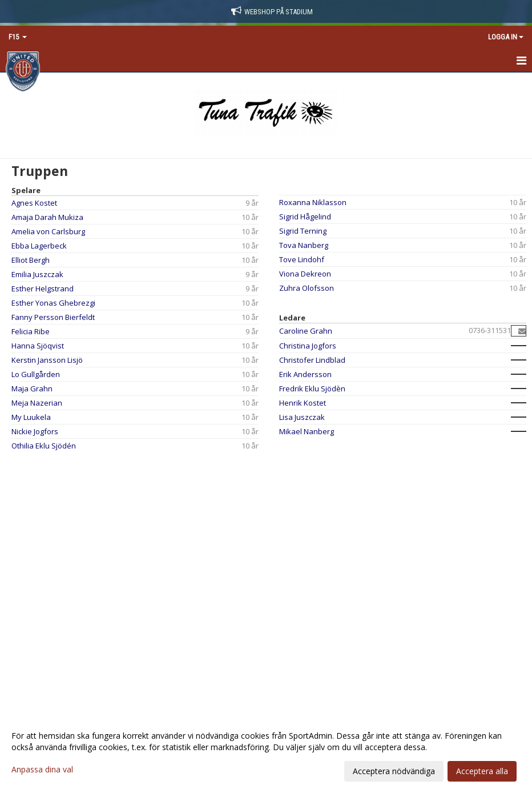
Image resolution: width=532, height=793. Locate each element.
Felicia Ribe (31, 331)
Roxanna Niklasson (313, 202)
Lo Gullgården (36, 374)
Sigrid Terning (303, 231)
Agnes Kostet (34, 203)
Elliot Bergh (31, 260)
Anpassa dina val (42, 770)
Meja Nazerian (37, 403)
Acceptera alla (482, 771)
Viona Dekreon (305, 274)
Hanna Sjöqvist (38, 346)
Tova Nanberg (304, 245)
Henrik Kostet (303, 403)
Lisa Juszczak (302, 417)
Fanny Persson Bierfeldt (53, 317)
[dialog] (266, 753)
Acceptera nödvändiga (394, 771)
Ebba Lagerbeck (39, 246)
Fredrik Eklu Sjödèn (312, 389)
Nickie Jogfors (35, 431)
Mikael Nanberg (307, 431)
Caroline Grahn (306, 331)
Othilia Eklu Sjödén (44, 446)
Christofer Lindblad (312, 360)
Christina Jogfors (308, 346)
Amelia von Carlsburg (48, 231)
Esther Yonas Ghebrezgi (53, 303)
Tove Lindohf (302, 259)
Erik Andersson (305, 374)
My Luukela (31, 417)
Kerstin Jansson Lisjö (47, 360)
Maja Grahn (32, 389)
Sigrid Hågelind (305, 217)
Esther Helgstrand (43, 289)
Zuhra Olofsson (307, 288)
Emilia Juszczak (37, 274)
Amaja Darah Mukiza (47, 217)
